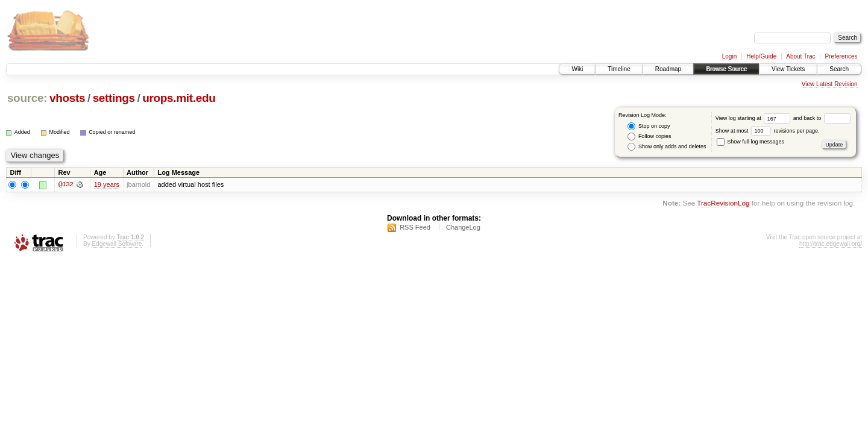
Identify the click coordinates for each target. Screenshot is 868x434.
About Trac (800, 56)
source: (27, 98)
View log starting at (754, 118)
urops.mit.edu (179, 98)
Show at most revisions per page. (768, 131)
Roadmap (668, 69)
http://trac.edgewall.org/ (831, 244)
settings (114, 98)
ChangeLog (463, 227)
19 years (107, 184)
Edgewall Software (117, 244)
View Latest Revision (830, 84)
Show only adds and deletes (667, 147)
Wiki (577, 69)
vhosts (67, 98)
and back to (822, 118)
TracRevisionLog (723, 203)
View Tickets (788, 69)
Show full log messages (750, 142)
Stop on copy (649, 126)
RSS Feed (415, 227)
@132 (66, 184)
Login (729, 56)
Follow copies (649, 137)
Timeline (619, 69)
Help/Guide (761, 56)
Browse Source (726, 69)
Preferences (841, 56)
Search (839, 69)
